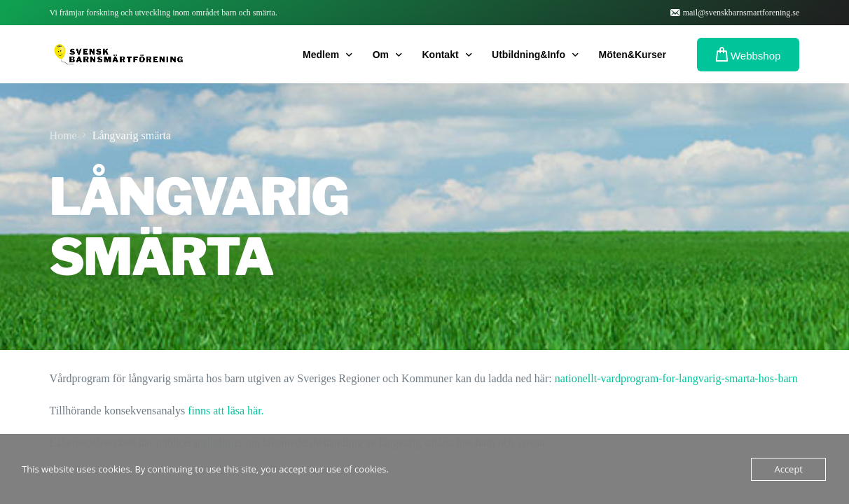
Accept (788, 469)
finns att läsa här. (226, 411)
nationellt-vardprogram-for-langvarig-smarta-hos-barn (676, 378)
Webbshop (748, 55)
